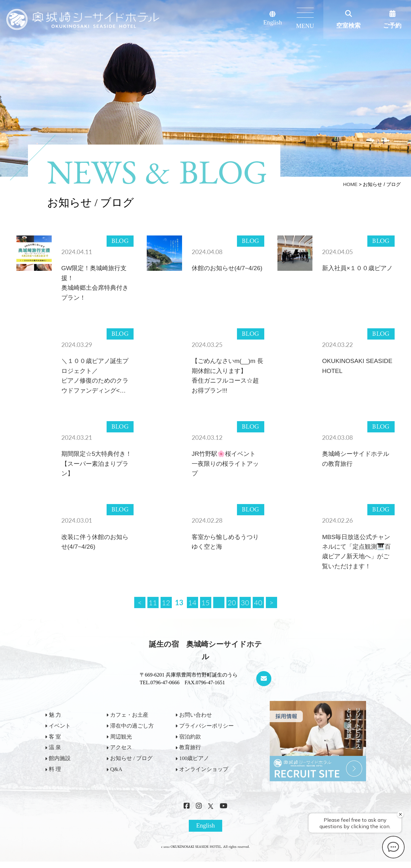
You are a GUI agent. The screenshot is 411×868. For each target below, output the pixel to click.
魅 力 (55, 715)
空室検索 (348, 26)
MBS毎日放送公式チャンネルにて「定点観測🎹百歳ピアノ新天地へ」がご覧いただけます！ (356, 552)
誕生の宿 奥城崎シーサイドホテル (205, 651)
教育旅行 (190, 747)
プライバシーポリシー (206, 726)
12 (166, 602)
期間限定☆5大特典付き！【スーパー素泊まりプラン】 (97, 464)
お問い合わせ (196, 715)
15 (205, 602)
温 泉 (55, 747)
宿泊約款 (190, 737)
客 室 (55, 737)
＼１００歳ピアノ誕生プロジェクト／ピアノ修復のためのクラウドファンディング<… (95, 376)
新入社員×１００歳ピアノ (357, 268)
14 (192, 602)
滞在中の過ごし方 (132, 726)
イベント (60, 726)
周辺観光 (121, 737)
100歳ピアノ (194, 758)
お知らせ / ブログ (131, 758)
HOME (350, 184)
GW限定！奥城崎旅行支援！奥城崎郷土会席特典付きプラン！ (95, 283)
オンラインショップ (204, 769)
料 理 (55, 769)
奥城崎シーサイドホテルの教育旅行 (356, 459)
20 (232, 602)
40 (258, 602)
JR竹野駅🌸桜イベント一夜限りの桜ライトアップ (225, 464)
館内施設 (60, 758)
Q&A (116, 769)
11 (153, 602)
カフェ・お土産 (129, 715)
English (273, 18)
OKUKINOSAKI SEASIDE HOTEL (357, 366)
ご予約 (392, 26)
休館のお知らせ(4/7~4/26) (227, 268)
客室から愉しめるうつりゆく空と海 (225, 542)
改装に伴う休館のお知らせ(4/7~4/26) (95, 542)
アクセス (121, 747)
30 (245, 602)
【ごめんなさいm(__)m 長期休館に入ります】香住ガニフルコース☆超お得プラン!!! (227, 376)
